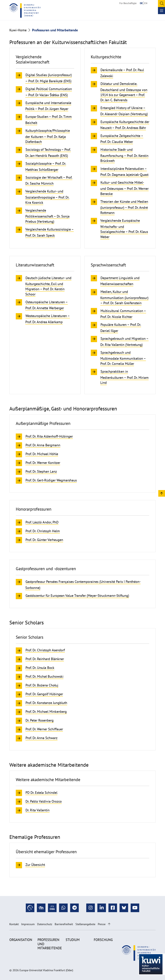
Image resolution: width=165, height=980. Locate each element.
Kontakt (14, 924)
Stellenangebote (85, 924)
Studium (73, 940)
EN (146, 3)
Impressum (28, 924)
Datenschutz (45, 924)
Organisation (21, 940)
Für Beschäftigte (128, 3)
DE (141, 3)
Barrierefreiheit (64, 924)
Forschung (103, 940)
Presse (102, 924)
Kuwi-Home (18, 30)
